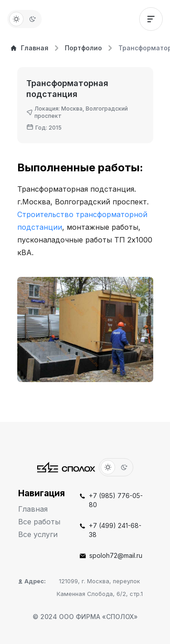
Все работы (39, 522)
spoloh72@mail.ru (111, 555)
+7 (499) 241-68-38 (111, 530)
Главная (30, 48)
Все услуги (38, 534)
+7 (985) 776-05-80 (111, 500)
